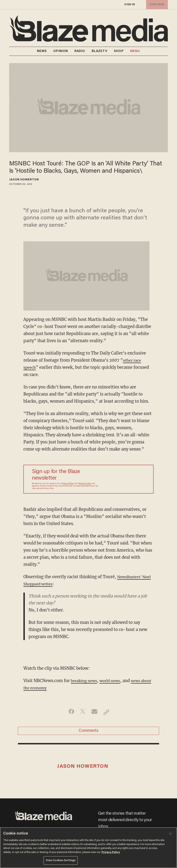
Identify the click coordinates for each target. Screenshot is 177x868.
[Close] (170, 834)
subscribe (156, 5)
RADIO (80, 51)
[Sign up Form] (123, 479)
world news (114, 681)
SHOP (119, 51)
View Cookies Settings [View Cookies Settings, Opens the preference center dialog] (61, 860)
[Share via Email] (95, 712)
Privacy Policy (68, 484)
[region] (88, 848)
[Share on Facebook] (69, 712)
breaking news (85, 681)
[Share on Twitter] (82, 712)
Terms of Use (85, 484)
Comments (89, 732)
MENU (135, 51)
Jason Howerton (24, 180)
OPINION (61, 51)
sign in (130, 5)
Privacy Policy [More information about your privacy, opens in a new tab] (111, 852)
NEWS (42, 51)
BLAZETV (100, 51)
